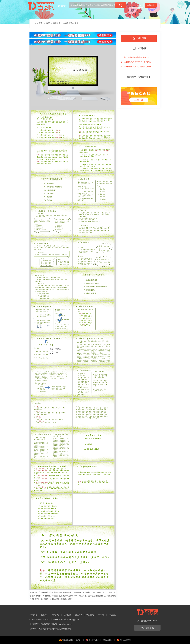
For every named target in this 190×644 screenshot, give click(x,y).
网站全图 (112, 615)
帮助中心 (56, 615)
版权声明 (79, 615)
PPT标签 (101, 615)
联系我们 (45, 615)
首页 (48, 23)
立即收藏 (142, 48)
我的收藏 (90, 615)
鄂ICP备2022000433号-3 (72, 640)
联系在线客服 (147, 628)
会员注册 (151, 5)
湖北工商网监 (125, 640)
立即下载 (142, 38)
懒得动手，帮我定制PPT (139, 77)
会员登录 (138, 5)
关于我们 (33, 615)
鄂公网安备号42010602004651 (101, 640)
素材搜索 (57, 23)
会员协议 (67, 615)
